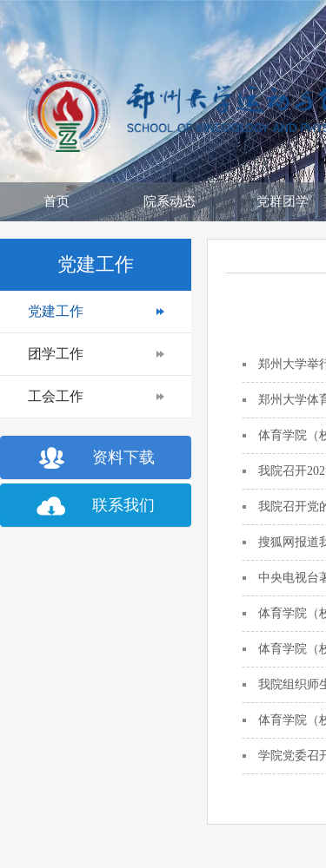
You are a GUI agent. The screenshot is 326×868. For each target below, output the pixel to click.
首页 (57, 201)
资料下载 (123, 457)
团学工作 (56, 354)
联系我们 (123, 505)
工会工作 (56, 396)
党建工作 (56, 311)
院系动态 (170, 201)
